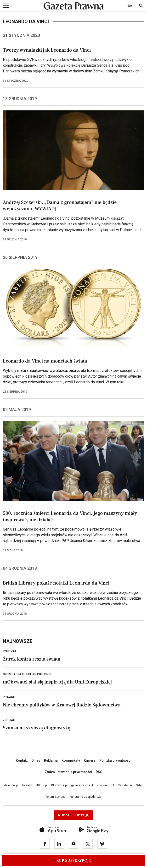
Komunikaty (71, 760)
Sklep (139, 785)
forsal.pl (27, 785)
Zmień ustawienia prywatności (68, 772)
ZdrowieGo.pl (105, 785)
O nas (36, 760)
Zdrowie (9, 720)
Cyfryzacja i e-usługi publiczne (28, 674)
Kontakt (22, 760)
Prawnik (9, 697)
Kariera (90, 760)
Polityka (10, 651)
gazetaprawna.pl (82, 785)
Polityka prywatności (115, 760)
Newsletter (125, 785)
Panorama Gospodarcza (85, 797)
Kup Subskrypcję (74, 861)
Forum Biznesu (56, 797)
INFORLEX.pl (59, 785)
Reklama (51, 760)
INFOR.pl (42, 785)
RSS (99, 772)
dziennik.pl (11, 785)
